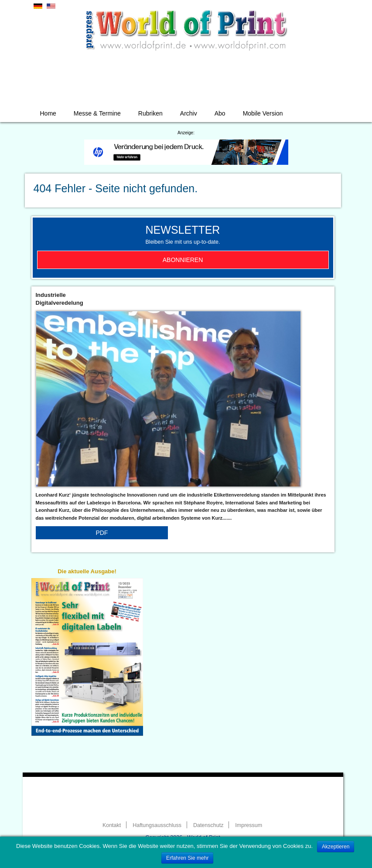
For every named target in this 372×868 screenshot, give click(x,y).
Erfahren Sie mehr (187, 858)
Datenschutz (208, 825)
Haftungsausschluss (157, 825)
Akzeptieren (336, 847)
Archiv (189, 113)
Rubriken (150, 113)
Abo (220, 113)
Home (48, 113)
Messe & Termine (97, 113)
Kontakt (112, 825)
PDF (102, 533)
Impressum (249, 825)
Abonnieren (183, 260)
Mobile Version (263, 113)
